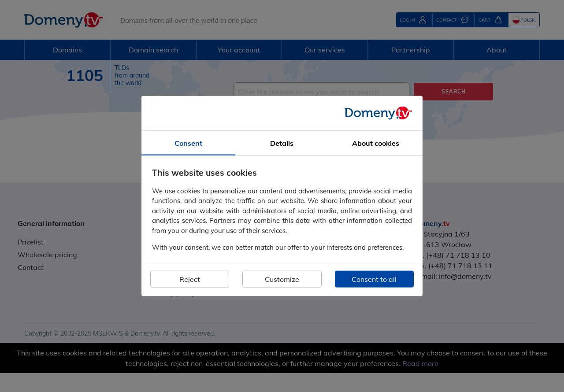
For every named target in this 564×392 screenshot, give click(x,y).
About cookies (376, 143)
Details (282, 143)
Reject (190, 279)
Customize (282, 279)
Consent (188, 143)
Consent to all (374, 279)
